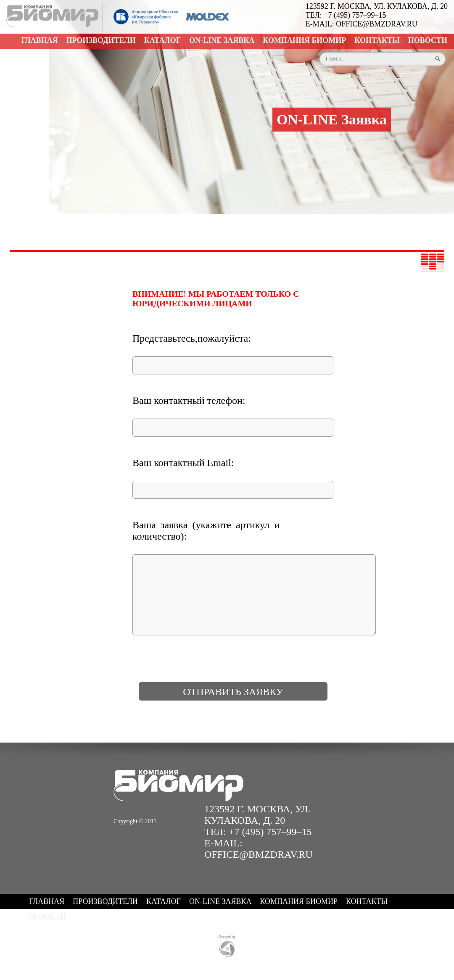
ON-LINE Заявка (222, 40)
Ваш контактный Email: (183, 463)
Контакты (377, 40)
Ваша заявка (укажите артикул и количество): (206, 531)
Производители (101, 40)
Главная (40, 40)
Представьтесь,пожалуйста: (192, 338)
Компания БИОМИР (304, 40)
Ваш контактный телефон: (189, 400)
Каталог (162, 40)
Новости (428, 40)
